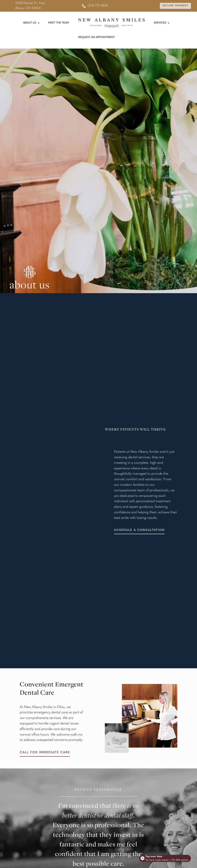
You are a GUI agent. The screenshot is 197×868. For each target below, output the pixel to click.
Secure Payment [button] (174, 6)
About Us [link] (30, 23)
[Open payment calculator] (164, 857)
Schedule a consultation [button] (140, 530)
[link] (95, 6)
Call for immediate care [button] (45, 753)
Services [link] (160, 23)
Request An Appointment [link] (96, 37)
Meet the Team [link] (59, 23)
